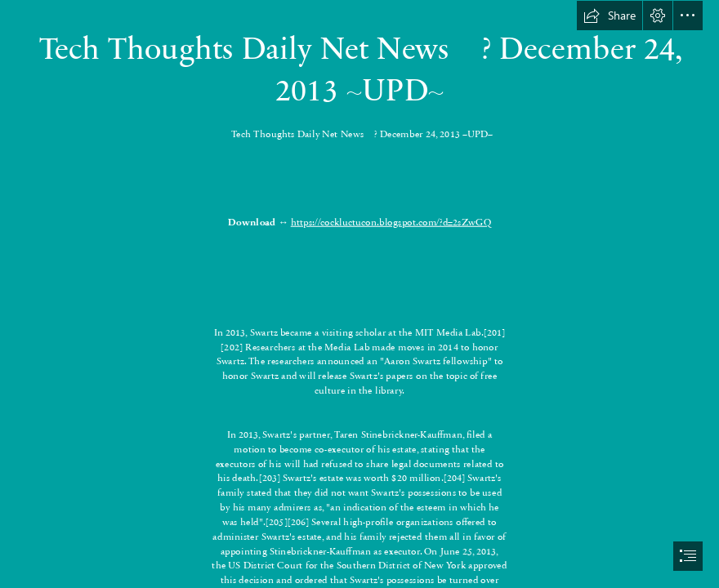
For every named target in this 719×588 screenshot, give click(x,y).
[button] (610, 16)
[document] (359, 294)
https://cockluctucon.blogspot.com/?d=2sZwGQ (391, 221)
